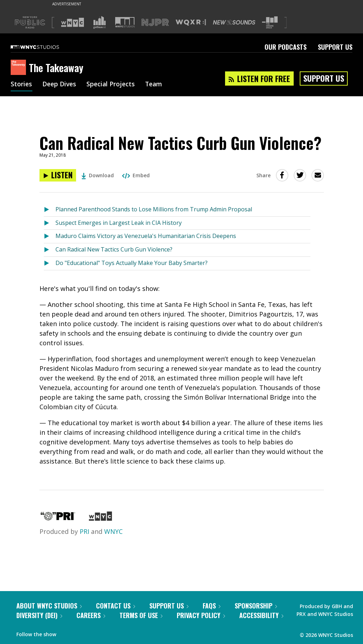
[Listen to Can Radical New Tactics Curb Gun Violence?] (58, 175)
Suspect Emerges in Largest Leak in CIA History (119, 223)
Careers (91, 615)
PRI (84, 531)
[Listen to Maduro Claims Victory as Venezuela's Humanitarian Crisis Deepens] (50, 236)
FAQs (212, 606)
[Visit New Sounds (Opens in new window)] (234, 22)
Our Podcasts (285, 47)
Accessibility (261, 615)
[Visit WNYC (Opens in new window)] (73, 22)
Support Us (335, 47)
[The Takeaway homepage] (20, 68)
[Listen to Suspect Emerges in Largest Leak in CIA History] (50, 223)
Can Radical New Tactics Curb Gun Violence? (114, 249)
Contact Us (116, 606)
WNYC (113, 531)
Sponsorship (256, 606)
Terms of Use (141, 615)
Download (98, 175)
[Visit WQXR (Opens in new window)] (191, 23)
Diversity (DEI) (39, 615)
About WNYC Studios (49, 606)
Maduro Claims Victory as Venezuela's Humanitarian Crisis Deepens (146, 236)
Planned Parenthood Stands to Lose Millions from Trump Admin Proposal (154, 209)
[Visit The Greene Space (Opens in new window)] (270, 23)
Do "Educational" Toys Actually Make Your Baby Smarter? (132, 263)
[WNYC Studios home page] (44, 47)
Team (157, 85)
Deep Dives (60, 85)
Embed (136, 175)
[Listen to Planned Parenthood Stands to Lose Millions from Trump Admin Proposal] (50, 210)
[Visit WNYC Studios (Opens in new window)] (125, 22)
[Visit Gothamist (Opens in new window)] (100, 22)
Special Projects (113, 85)
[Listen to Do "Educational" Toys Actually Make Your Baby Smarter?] (50, 263)
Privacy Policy (201, 615)
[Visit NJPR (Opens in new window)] (155, 23)
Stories (22, 85)
